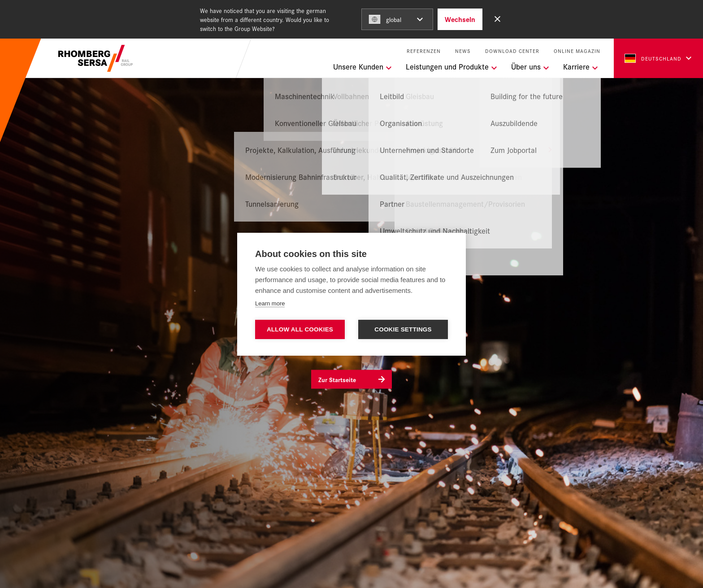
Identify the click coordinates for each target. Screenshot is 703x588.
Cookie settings (403, 329)
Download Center (512, 51)
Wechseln (460, 19)
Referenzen (424, 51)
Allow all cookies (300, 329)
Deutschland (653, 58)
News (463, 51)
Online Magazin (577, 51)
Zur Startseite (337, 379)
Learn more (270, 303)
